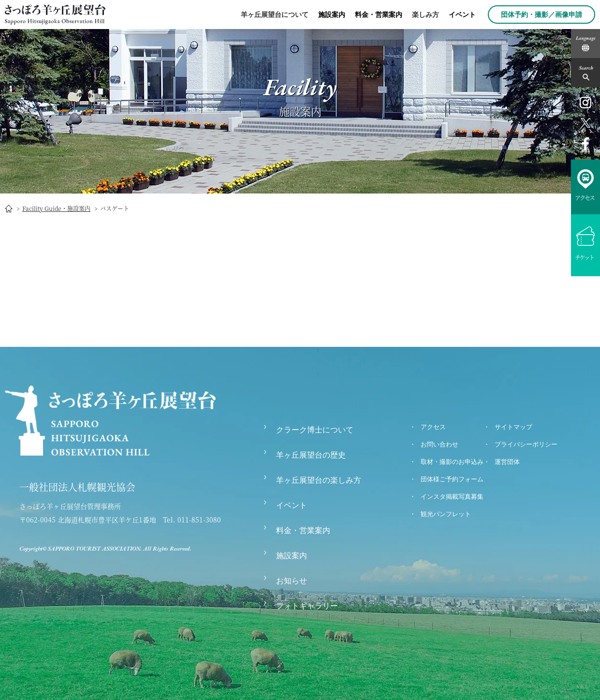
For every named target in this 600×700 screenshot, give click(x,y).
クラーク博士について (315, 430)
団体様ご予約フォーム (452, 479)
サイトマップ (513, 427)
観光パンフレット (446, 514)
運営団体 (507, 462)
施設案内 (332, 15)
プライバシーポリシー (526, 444)
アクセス (433, 427)
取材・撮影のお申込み (452, 462)
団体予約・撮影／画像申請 (541, 15)
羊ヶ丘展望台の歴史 (311, 455)
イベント (462, 15)
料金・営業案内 (379, 15)
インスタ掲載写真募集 (452, 497)
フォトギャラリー (307, 606)
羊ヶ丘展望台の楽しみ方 (319, 480)
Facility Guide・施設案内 (56, 208)
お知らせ (292, 581)
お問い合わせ (439, 444)
